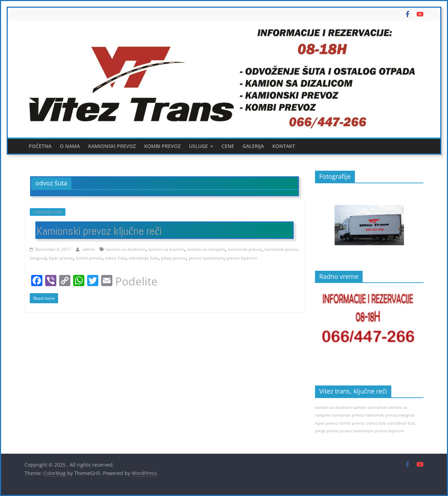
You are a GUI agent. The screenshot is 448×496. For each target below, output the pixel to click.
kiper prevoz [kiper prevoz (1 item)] (327, 423)
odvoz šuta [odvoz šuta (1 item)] (376, 423)
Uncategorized (48, 212)
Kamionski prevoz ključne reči (99, 231)
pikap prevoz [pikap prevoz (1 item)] (327, 431)
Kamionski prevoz (112, 146)
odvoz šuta (115, 258)
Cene (228, 146)
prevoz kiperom (242, 258)
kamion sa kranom (166, 249)
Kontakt (284, 146)
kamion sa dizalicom (126, 249)
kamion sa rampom (206, 249)
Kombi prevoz (162, 146)
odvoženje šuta (143, 258)
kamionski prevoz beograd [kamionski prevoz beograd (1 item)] (390, 415)
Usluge (198, 146)
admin (89, 249)
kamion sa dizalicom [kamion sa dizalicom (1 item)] (333, 408)
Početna (40, 146)
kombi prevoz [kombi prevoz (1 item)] (352, 423)
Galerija (253, 146)
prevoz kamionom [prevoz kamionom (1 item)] (357, 431)
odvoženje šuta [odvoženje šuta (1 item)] (401, 423)
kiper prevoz (61, 258)
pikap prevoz (173, 258)
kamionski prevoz (245, 249)
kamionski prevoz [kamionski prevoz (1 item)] (348, 415)
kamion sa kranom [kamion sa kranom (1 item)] (370, 408)
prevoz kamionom (206, 258)
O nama (70, 146)
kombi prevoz (89, 258)
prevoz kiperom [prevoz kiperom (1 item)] (389, 431)
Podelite (136, 281)
